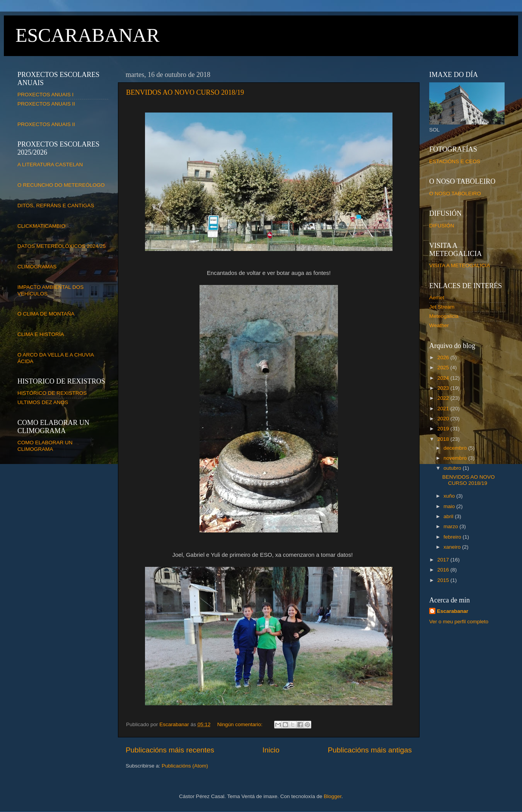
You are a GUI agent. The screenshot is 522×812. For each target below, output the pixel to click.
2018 (444, 439)
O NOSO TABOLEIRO (455, 194)
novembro (456, 458)
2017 (444, 560)
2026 (444, 357)
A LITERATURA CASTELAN (50, 165)
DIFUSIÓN (442, 226)
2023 (444, 388)
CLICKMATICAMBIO (41, 226)
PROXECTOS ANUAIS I (45, 95)
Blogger (333, 796)
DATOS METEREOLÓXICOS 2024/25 (61, 246)
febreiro (453, 537)
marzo (451, 526)
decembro (456, 448)
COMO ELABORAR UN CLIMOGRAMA (45, 446)
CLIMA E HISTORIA (41, 334)
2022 (444, 398)
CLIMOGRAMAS (37, 267)
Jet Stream (442, 307)
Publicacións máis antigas (370, 750)
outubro (453, 468)
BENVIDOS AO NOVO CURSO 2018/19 (185, 92)
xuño (450, 496)
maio (450, 506)
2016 (444, 570)
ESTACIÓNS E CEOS (455, 161)
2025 (444, 368)
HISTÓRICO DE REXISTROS (52, 393)
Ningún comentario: (241, 724)
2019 (444, 429)
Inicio (271, 750)
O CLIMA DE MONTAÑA (46, 314)
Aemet (437, 298)
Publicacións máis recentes (170, 750)
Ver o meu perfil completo (459, 622)
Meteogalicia (444, 316)
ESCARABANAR (87, 35)
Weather (439, 325)
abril (449, 516)
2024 (444, 378)
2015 (444, 580)
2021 (444, 409)
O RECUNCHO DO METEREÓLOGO (61, 185)
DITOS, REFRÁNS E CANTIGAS (56, 206)
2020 (444, 419)
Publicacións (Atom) (185, 766)
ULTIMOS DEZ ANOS (43, 402)
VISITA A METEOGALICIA (460, 265)
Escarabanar (453, 611)
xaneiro (453, 547)
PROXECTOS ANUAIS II (46, 104)
